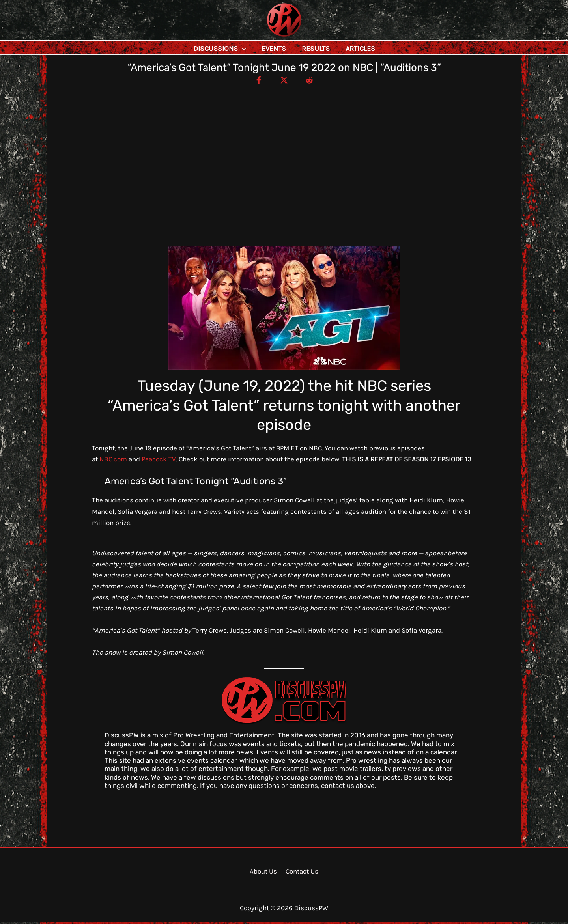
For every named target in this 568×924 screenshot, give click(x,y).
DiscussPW (269, 37)
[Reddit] (312, 82)
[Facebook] (256, 82)
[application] (260, 49)
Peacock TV (159, 461)
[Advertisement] (284, 146)
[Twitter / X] (284, 82)
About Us (264, 873)
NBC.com (113, 461)
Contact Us (301, 873)
